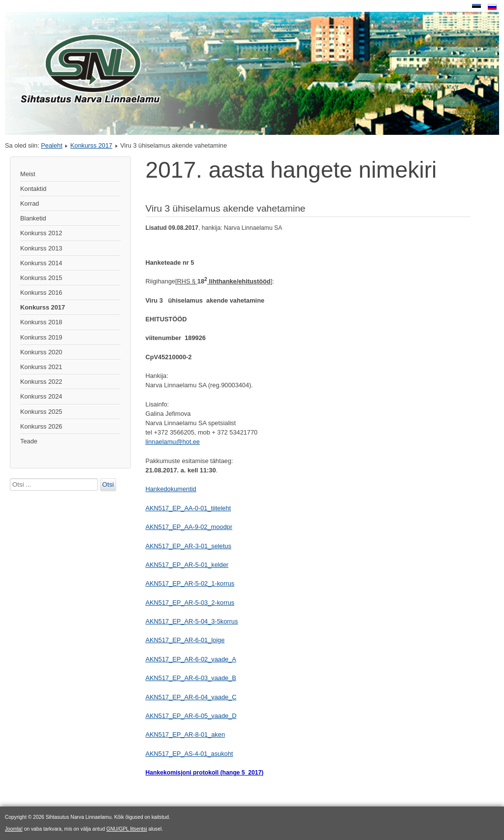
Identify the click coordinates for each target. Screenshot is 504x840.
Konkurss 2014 (41, 263)
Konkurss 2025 (41, 412)
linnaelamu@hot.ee (173, 442)
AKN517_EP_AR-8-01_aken (186, 734)
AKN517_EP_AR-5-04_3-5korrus (192, 621)
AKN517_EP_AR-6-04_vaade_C (191, 697)
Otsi (108, 484)
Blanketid (33, 218)
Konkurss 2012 (41, 233)
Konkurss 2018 (41, 322)
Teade (29, 441)
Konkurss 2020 (41, 352)
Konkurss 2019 (41, 337)
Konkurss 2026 (41, 426)
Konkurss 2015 (41, 278)
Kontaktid (33, 189)
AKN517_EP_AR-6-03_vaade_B (191, 678)
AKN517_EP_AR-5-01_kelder (187, 565)
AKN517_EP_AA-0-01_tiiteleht (189, 508)
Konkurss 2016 (41, 293)
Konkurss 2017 (91, 145)
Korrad (30, 203)
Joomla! (14, 829)
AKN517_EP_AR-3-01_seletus (189, 546)
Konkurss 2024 (41, 396)
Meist (28, 174)
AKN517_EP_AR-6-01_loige (185, 640)
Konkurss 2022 (41, 382)
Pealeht (51, 145)
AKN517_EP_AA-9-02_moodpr (189, 527)
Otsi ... (10, 479)
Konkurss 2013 (41, 248)
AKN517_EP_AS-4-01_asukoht (189, 754)
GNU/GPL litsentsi (127, 829)
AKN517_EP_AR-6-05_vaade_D (191, 716)
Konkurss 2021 (41, 367)
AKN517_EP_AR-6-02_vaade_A (191, 659)
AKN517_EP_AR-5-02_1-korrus (190, 583)
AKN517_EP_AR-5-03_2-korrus (190, 603)
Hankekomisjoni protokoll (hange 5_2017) (205, 773)
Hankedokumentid (171, 489)
